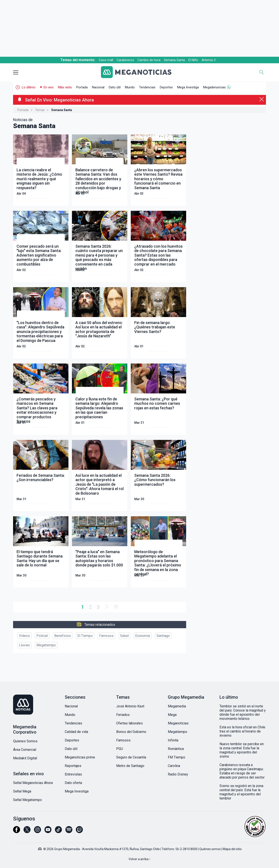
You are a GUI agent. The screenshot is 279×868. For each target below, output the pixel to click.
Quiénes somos (210, 849)
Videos (24, 636)
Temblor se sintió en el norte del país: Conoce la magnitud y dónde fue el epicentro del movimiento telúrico (243, 712)
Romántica (176, 749)
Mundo (130, 87)
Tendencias (147, 87)
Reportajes (73, 766)
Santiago (163, 636)
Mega (172, 715)
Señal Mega (22, 791)
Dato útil (115, 87)
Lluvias (24, 645)
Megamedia (177, 706)
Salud (124, 636)
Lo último (29, 87)
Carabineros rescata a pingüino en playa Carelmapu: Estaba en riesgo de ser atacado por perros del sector (242, 771)
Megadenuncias (214, 87)
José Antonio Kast (130, 706)
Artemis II (209, 60)
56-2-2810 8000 (186, 849)
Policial (42, 636)
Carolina (174, 766)
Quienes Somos (25, 741)
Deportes (166, 87)
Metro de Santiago (130, 766)
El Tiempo (85, 636)
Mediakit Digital (25, 758)
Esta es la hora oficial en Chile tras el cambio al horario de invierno (242, 731)
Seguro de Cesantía (131, 757)
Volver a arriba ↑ (140, 859)
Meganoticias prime (80, 757)
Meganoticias (178, 723)
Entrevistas (73, 774)
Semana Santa (174, 60)
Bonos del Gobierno (131, 732)
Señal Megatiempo (27, 800)
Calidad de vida (76, 732)
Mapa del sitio (232, 849)
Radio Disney (178, 774)
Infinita (173, 740)
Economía (143, 636)
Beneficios (63, 636)
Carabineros (125, 60)
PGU (120, 749)
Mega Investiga (188, 87)
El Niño (193, 60)
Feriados (123, 715)
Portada (82, 87)
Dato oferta (73, 783)
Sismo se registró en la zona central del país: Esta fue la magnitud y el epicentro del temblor (241, 792)
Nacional (98, 87)
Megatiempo (46, 645)
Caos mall (106, 60)
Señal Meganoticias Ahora (33, 783)
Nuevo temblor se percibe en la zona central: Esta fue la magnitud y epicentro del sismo (242, 750)
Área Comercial (25, 750)
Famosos (106, 636)
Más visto (65, 87)
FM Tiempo (177, 757)
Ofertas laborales (129, 723)
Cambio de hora (149, 60)
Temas (40, 110)
